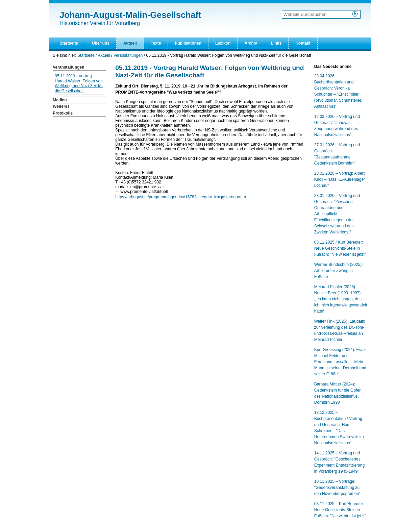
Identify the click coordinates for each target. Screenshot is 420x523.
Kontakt (303, 43)
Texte (156, 43)
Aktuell (130, 43)
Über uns (101, 43)
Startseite (69, 43)
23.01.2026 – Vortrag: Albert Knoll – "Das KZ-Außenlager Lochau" (340, 179)
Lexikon (223, 43)
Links (276, 43)
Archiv (251, 43)
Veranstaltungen (128, 55)
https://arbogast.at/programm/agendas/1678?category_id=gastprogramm (181, 197)
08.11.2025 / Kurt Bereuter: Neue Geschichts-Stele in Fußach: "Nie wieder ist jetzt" (340, 248)
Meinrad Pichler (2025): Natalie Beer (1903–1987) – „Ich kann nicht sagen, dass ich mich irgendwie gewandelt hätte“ (341, 299)
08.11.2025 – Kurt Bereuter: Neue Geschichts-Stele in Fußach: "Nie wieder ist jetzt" (340, 510)
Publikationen (188, 43)
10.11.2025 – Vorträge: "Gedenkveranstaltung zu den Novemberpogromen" (337, 488)
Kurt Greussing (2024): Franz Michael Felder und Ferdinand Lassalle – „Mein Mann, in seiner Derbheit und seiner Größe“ (340, 362)
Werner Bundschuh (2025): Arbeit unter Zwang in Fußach (339, 271)
